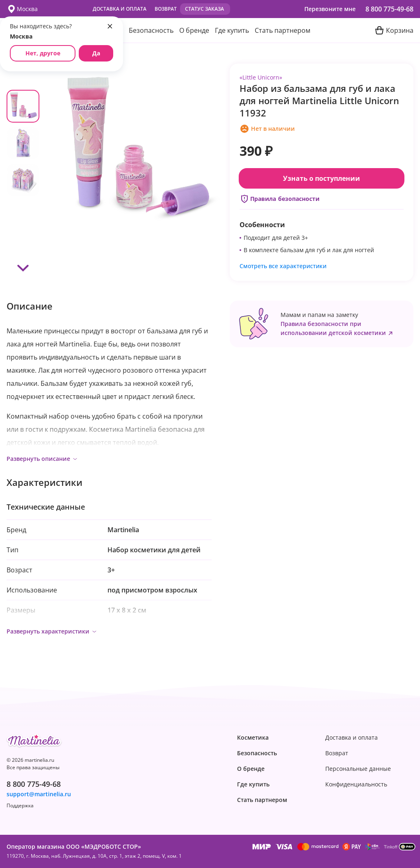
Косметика (253, 738)
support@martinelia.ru (39, 794)
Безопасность (151, 30)
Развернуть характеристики (52, 631)
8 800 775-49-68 (389, 9)
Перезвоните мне (330, 9)
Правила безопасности (280, 199)
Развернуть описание (42, 459)
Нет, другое (43, 53)
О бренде (194, 30)
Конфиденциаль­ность (356, 784)
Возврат (166, 9)
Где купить (232, 30)
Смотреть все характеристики (283, 266)
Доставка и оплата (120, 9)
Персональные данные (358, 769)
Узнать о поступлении (322, 178)
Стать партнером (283, 30)
